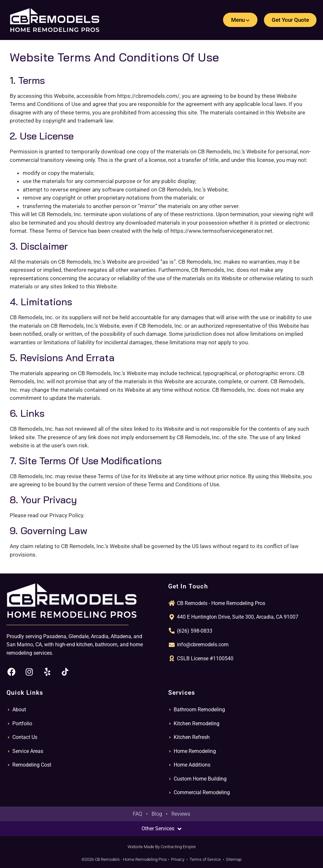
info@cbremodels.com (203, 644)
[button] (240, 20)
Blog (157, 814)
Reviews (181, 814)
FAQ (137, 814)
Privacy (178, 859)
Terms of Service (205, 859)
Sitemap (234, 859)
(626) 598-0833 (195, 631)
